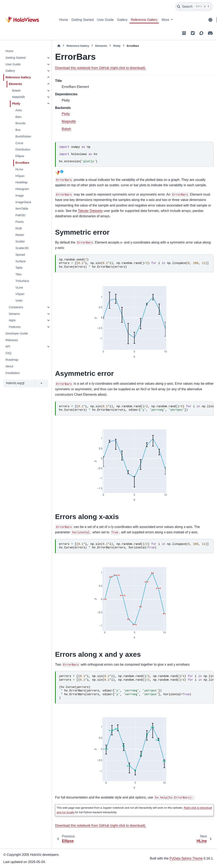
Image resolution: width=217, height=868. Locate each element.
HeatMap (21, 182)
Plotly (16, 104)
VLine (19, 288)
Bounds (20, 123)
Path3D (20, 215)
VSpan (20, 294)
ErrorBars (22, 163)
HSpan (20, 176)
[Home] (59, 46)
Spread (20, 255)
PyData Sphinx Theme (186, 858)
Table (19, 268)
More (166, 20)
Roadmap (12, 360)
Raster (20, 235)
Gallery (122, 20)
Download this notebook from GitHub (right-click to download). (101, 68)
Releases (12, 340)
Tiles (18, 274)
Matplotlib (18, 97)
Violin (19, 301)
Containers (16, 307)
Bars (18, 117)
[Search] (194, 7)
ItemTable (22, 209)
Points (19, 222)
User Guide (105, 20)
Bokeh (16, 91)
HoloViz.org (15, 383)
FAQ (8, 353)
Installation (13, 373)
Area (18, 110)
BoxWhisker (23, 136)
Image (19, 196)
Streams (14, 314)
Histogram (22, 189)
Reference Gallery (144, 20)
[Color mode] (210, 20)
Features (15, 327)
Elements (15, 84)
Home (64, 20)
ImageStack (23, 202)
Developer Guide (17, 333)
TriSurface (22, 281)
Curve (19, 143)
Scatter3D (22, 248)
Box (18, 130)
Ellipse (20, 156)
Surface (20, 261)
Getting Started (83, 20)
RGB (19, 228)
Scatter (20, 241)
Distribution (23, 149)
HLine (19, 169)
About (9, 366)
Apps (12, 320)
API (8, 346)
